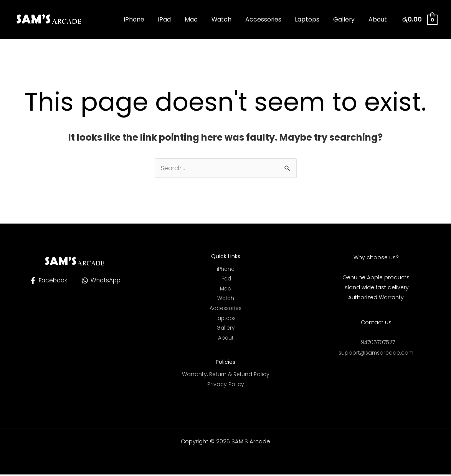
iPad (175, 19)
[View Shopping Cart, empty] (420, 19)
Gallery (346, 19)
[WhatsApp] (102, 280)
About (378, 19)
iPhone (146, 19)
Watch (228, 19)
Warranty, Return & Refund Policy (226, 376)
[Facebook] (47, 280)
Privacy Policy (226, 386)
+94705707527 (376, 342)
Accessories (269, 19)
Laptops (311, 19)
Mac (200, 19)
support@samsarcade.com (376, 352)
